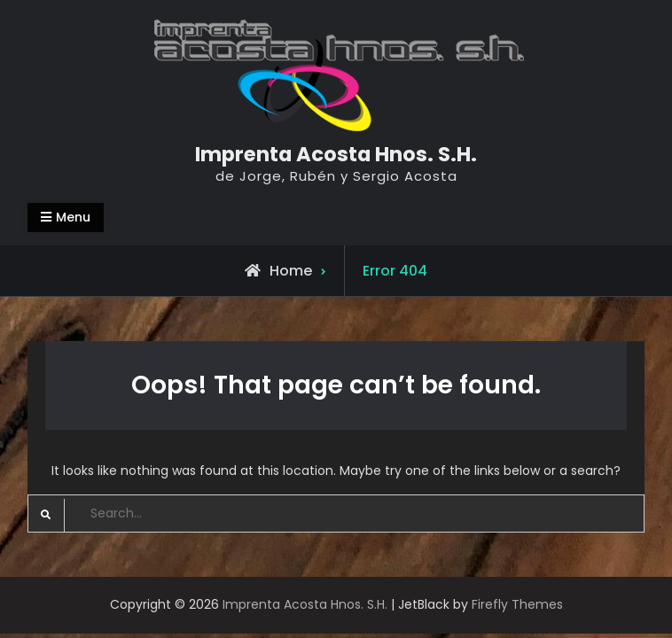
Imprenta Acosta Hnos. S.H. (336, 154)
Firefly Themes (517, 604)
